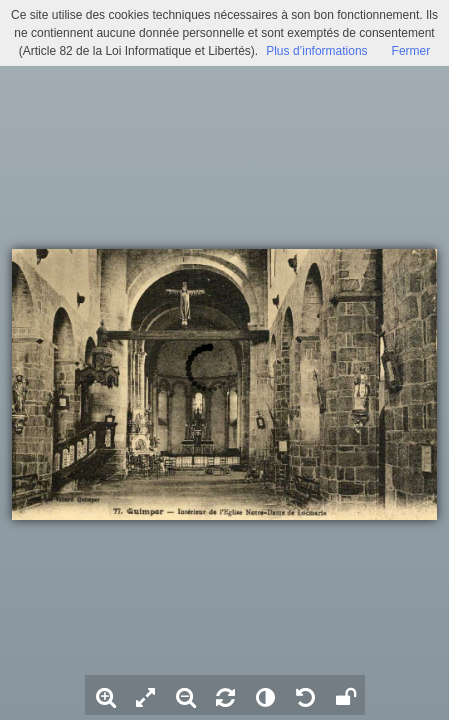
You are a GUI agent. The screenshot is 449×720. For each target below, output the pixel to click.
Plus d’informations (316, 51)
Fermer (411, 51)
